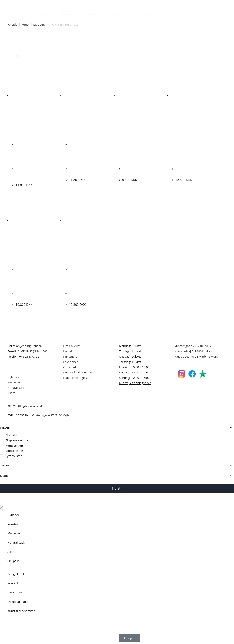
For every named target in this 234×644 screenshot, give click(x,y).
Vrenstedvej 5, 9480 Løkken (193, 351)
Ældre (132, 14)
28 (17, 56)
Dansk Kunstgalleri (25, 4)
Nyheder (47, 14)
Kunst (25, 25)
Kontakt (68, 351)
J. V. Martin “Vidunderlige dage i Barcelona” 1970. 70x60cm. (34, 174)
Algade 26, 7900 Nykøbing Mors (196, 356)
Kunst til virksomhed (21, 611)
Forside (13, 25)
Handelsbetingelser (76, 378)
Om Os (167, 14)
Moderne (89, 14)
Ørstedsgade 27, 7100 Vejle (193, 346)
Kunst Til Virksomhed (78, 372)
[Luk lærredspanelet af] (2, 507)
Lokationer (71, 362)
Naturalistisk (111, 14)
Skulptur (149, 14)
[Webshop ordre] (117, 43)
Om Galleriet (72, 346)
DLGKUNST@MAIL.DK (32, 351)
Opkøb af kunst (18, 602)
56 (17, 60)
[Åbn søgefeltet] (178, 13)
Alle (18, 65)
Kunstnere (67, 14)
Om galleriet (16, 574)
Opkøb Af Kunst (74, 367)
